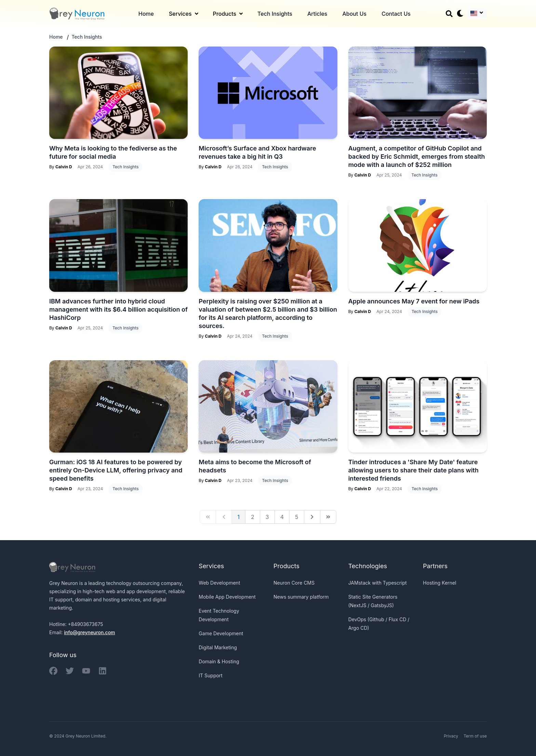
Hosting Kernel (439, 583)
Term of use (475, 736)
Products (228, 14)
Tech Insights (275, 14)
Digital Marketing (218, 647)
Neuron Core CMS (294, 583)
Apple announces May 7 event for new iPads (414, 301)
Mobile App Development (227, 597)
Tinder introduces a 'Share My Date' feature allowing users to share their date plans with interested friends (413, 470)
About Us (354, 14)
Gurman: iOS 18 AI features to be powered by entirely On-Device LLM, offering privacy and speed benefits (116, 470)
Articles (317, 14)
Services (184, 14)
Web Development (219, 583)
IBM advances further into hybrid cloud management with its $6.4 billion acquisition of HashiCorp (118, 309)
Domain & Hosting (219, 661)
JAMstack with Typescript (378, 583)
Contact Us (396, 14)
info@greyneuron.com (89, 632)
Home (146, 14)
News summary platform (301, 597)
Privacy (451, 736)
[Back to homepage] (77, 14)
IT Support (211, 675)
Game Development (221, 633)
